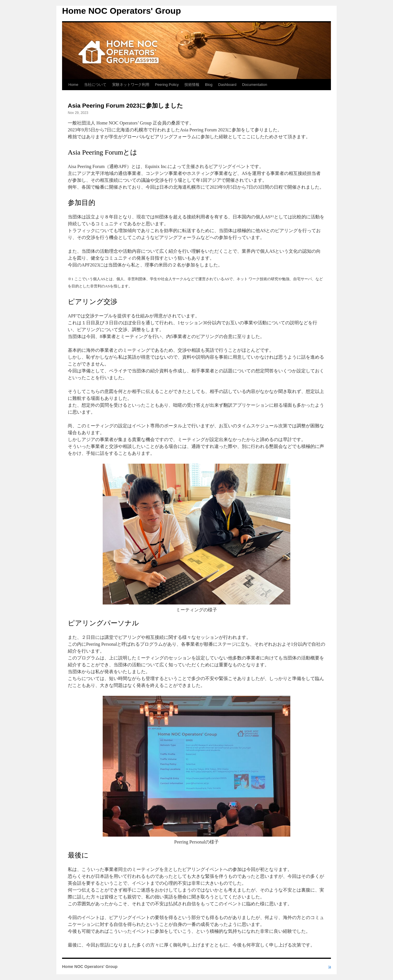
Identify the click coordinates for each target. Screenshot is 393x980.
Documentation (254, 85)
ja (330, 967)
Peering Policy (167, 85)
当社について (95, 85)
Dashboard (227, 85)
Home (73, 85)
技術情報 (192, 85)
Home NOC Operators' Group (122, 11)
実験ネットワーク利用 (131, 85)
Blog (209, 85)
